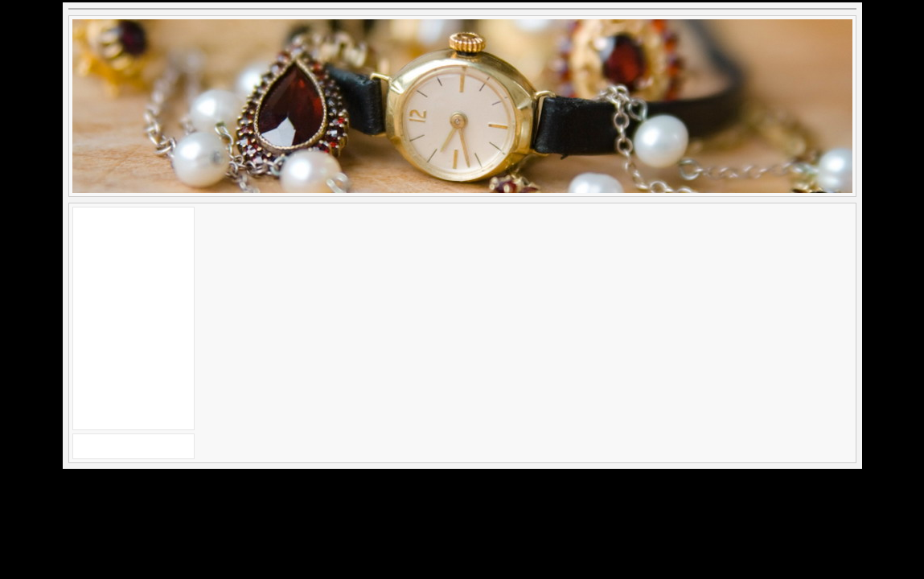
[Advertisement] (133, 316)
